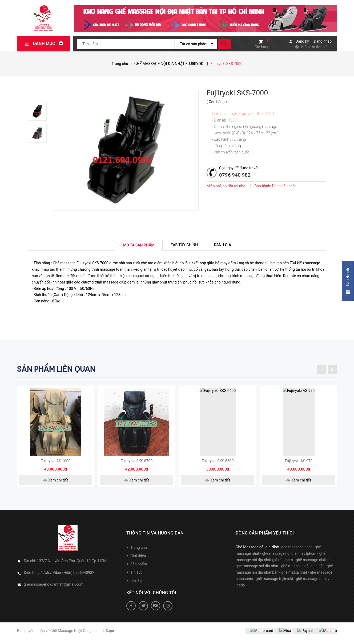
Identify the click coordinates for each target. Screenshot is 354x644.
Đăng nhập (323, 41)
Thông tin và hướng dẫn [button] (155, 538)
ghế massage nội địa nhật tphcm (289, 558)
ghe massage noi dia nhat (257, 570)
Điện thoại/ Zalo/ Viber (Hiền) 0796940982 (59, 577)
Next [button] (332, 369)
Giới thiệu (138, 560)
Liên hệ (136, 585)
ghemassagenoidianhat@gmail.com (54, 589)
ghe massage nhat (297, 552)
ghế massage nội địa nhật (303, 570)
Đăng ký (302, 41)
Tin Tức (136, 577)
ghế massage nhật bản (315, 564)
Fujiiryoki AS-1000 (56, 465)
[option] (40, 111)
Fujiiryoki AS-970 (299, 465)
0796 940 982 (235, 175)
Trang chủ (139, 552)
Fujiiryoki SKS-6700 (137, 465)
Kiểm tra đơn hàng (316, 47)
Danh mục (50, 44)
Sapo (110, 635)
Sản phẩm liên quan (56, 369)
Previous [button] (322, 369)
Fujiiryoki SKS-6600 (218, 465)
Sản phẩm (139, 569)
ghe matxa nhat (294, 577)
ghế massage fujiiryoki (274, 583)
